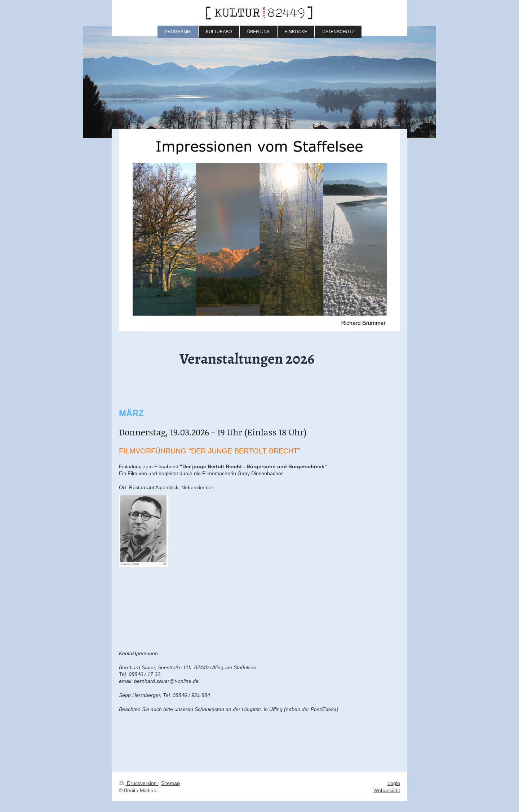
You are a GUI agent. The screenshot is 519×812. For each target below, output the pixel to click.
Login (394, 783)
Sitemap (170, 783)
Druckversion (139, 783)
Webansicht (387, 790)
